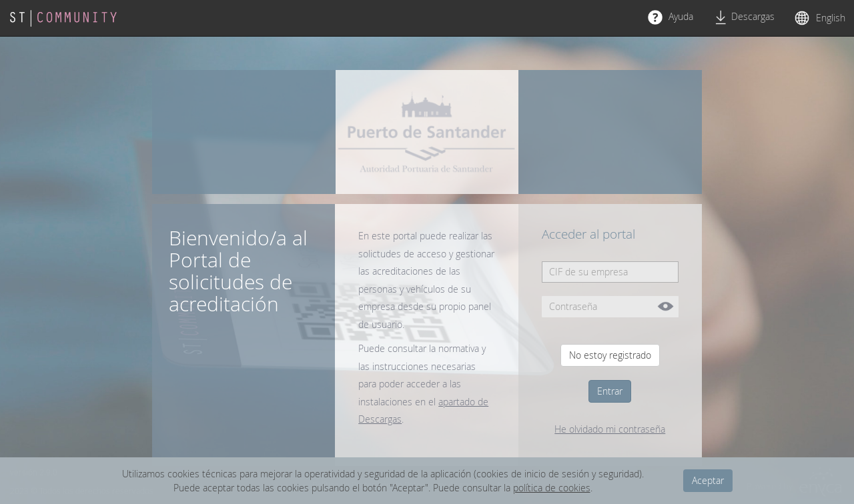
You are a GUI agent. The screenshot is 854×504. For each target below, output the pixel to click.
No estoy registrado (610, 355)
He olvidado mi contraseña (610, 429)
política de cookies (552, 488)
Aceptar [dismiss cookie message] (708, 480)
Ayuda (671, 17)
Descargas (744, 17)
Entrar (610, 391)
